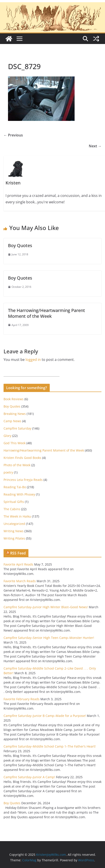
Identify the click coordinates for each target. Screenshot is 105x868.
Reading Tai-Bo (15, 487)
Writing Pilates (14, 538)
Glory (7, 436)
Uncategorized (14, 524)
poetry (8, 472)
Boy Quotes (20, 245)
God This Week (15, 443)
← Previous (13, 135)
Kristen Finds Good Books (22, 458)
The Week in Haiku (17, 516)
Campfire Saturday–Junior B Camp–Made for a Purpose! (45, 716)
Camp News (12, 421)
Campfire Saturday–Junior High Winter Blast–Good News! (46, 607)
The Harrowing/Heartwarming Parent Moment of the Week (47, 313)
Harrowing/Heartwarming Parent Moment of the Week (44, 450)
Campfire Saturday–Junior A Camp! (29, 777)
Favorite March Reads (20, 581)
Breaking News (15, 414)
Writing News (14, 531)
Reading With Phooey (19, 494)
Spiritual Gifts (14, 502)
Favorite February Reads (22, 699)
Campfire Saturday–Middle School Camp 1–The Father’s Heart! (50, 746)
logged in (33, 360)
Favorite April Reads (18, 564)
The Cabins (12, 509)
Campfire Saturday (17, 428)
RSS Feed (18, 553)
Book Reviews (14, 399)
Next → (95, 146)
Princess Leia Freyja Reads (23, 480)
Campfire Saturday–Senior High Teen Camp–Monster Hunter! (49, 638)
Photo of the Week (17, 465)
